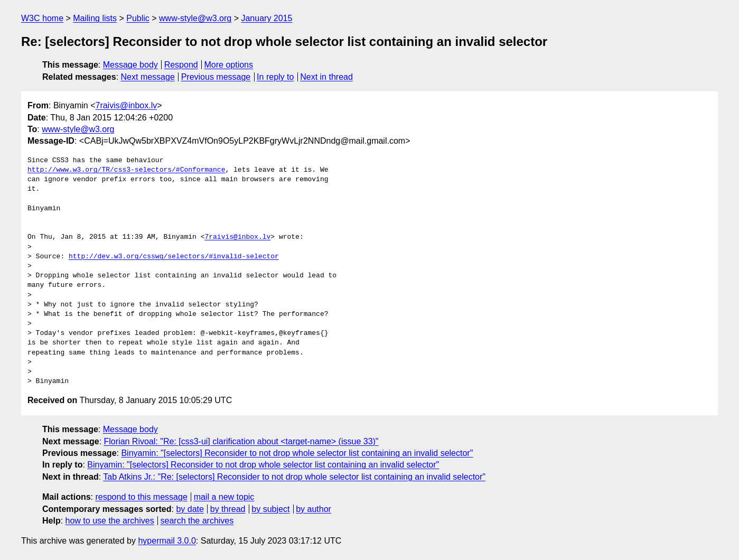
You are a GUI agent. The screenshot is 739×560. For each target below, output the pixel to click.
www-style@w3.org (195, 18)
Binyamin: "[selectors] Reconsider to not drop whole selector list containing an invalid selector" (297, 453)
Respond (181, 65)
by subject (270, 509)
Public (138, 18)
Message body (130, 65)
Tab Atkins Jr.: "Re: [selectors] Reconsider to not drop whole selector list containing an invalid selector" (294, 477)
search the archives (197, 521)
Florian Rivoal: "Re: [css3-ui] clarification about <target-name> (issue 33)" (241, 441)
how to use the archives (110, 521)
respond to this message (141, 497)
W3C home (42, 18)
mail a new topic (224, 497)
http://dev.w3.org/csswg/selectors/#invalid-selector (174, 257)
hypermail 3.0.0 (167, 541)
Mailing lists (95, 18)
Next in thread (326, 77)
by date (190, 509)
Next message (148, 77)
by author (314, 509)
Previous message (216, 77)
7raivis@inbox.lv (126, 105)
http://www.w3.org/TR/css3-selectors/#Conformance (126, 170)
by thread (228, 509)
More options (229, 65)
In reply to (275, 77)
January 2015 (266, 18)
